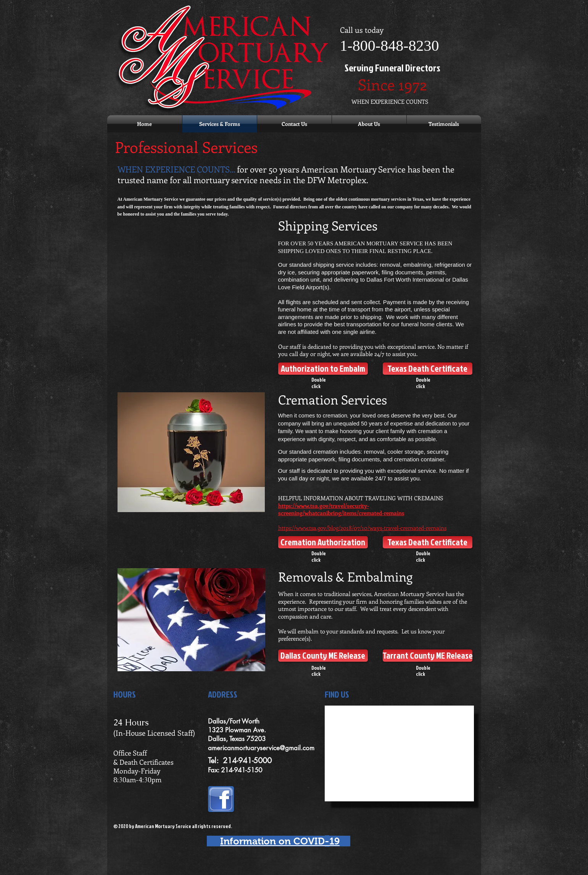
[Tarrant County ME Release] (428, 656)
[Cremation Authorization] (323, 542)
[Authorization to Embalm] (323, 369)
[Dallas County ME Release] (323, 656)
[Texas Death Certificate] (428, 369)
